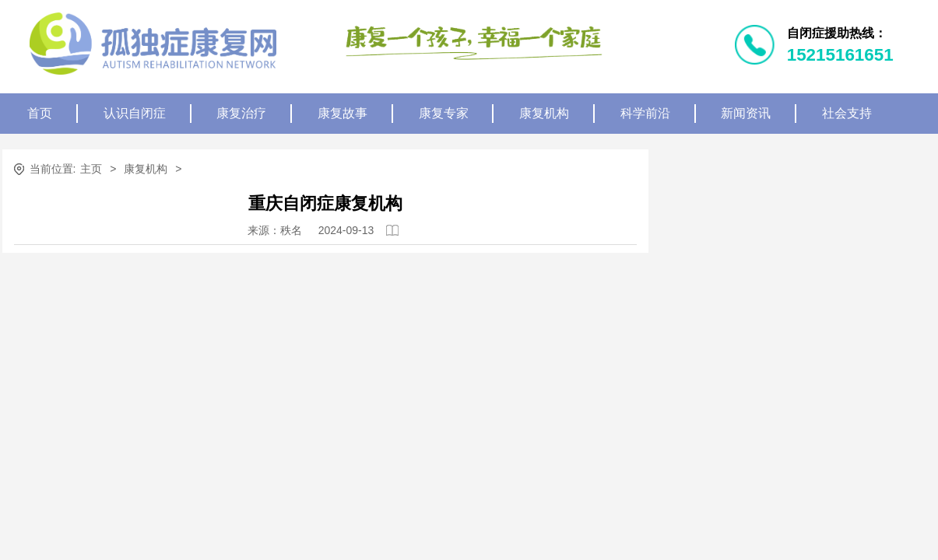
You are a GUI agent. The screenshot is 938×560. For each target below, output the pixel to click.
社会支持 (847, 113)
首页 (40, 113)
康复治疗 (241, 113)
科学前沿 (645, 113)
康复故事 (343, 113)
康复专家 (444, 113)
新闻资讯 (746, 113)
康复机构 (544, 113)
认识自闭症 (135, 113)
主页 (91, 169)
